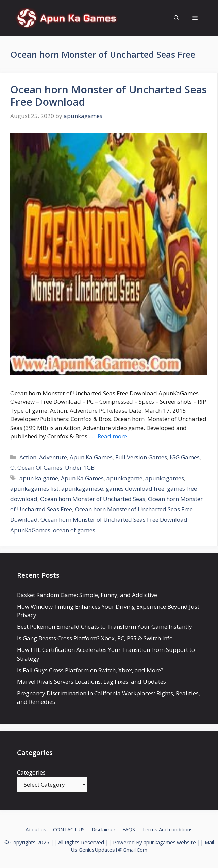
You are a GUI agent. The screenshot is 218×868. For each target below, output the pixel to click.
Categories (31, 772)
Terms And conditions (167, 829)
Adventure (53, 457)
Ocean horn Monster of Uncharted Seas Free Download (108, 96)
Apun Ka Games (91, 457)
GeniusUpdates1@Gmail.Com (113, 850)
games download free (135, 489)
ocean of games (74, 530)
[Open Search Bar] (176, 18)
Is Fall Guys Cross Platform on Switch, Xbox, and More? (90, 670)
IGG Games (185, 457)
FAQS (129, 829)
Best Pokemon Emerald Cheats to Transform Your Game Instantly (105, 627)
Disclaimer (104, 829)
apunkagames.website (170, 842)
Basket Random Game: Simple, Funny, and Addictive (87, 595)
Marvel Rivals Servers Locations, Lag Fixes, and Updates (91, 682)
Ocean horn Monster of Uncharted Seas (93, 499)
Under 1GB (80, 467)
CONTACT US (69, 829)
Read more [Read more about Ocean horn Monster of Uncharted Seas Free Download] (112, 436)
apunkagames (165, 478)
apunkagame (124, 478)
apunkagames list (34, 489)
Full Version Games (141, 457)
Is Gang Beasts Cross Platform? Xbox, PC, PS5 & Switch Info (95, 638)
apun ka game (39, 478)
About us (36, 829)
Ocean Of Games (40, 467)
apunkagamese (82, 489)
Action (28, 457)
